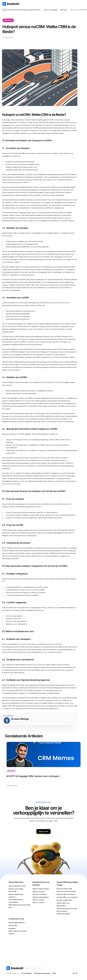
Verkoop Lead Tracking (16, 889)
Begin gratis (43, 831)
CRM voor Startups (38, 892)
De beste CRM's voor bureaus (66, 894)
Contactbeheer (13, 902)
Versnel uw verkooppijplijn (50, 10)
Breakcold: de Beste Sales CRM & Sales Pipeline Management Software (21, 10)
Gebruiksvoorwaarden (42, 973)
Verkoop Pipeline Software (17, 886)
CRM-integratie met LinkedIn (18, 931)
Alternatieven (13, 925)
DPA (54, 973)
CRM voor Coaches (38, 902)
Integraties (12, 928)
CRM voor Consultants (40, 894)
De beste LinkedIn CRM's (64, 900)
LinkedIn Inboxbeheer (63, 914)
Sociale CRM (12, 891)
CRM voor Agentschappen (41, 889)
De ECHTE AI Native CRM (64, 889)
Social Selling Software (16, 900)
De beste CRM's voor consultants (67, 897)
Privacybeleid (27, 973)
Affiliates (11, 934)
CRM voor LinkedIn (38, 900)
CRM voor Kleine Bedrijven (41, 897)
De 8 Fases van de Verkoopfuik (66, 891)
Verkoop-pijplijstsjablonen (17, 923)
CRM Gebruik (63, 10)
